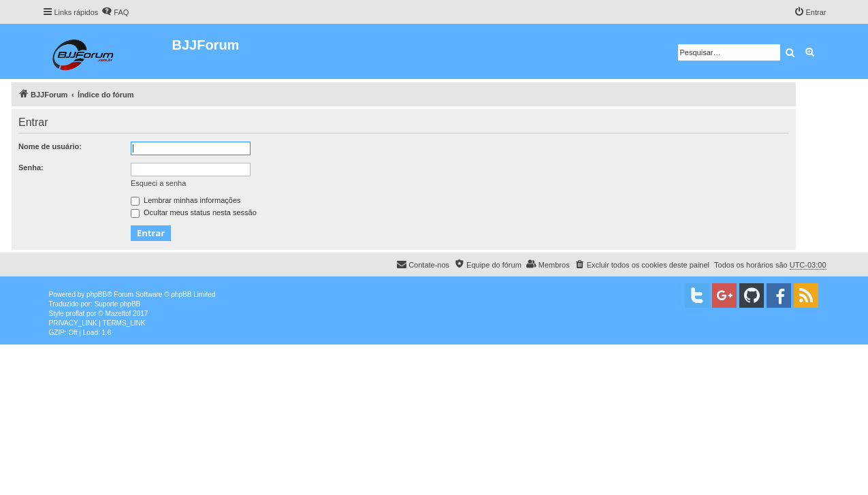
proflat (76, 314)
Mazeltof (118, 314)
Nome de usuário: (50, 146)
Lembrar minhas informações (186, 200)
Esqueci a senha (158, 183)
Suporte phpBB (117, 304)
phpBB (97, 294)
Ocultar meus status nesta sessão (194, 212)
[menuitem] (115, 12)
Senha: (31, 167)
